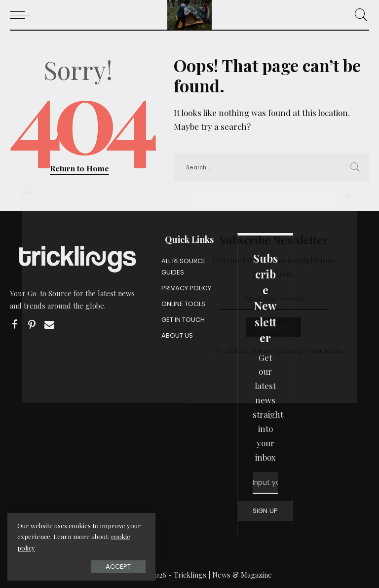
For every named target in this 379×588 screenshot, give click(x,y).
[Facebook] (15, 325)
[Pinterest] (32, 325)
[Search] (359, 15)
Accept (118, 567)
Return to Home (79, 168)
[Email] (49, 325)
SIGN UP (265, 511)
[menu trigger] (22, 15)
